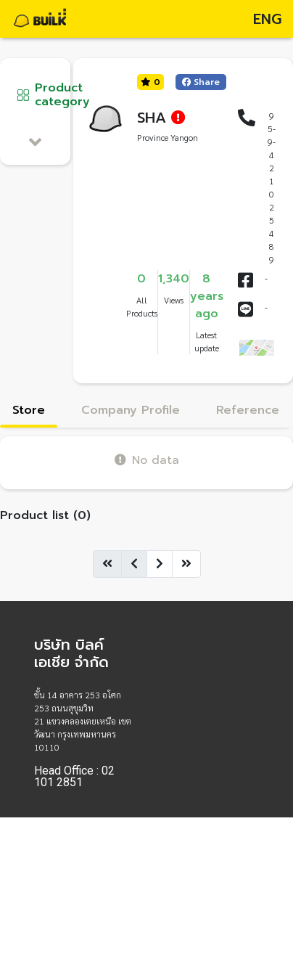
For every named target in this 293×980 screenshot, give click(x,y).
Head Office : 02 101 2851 (74, 777)
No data (147, 460)
